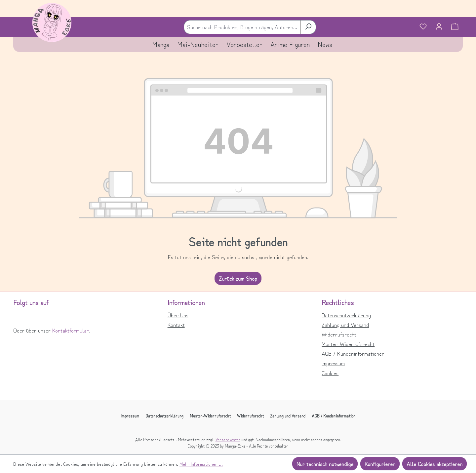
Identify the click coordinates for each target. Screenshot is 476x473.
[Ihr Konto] (439, 27)
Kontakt (176, 325)
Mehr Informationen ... (201, 464)
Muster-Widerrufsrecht (348, 344)
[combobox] (242, 27)
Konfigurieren (380, 464)
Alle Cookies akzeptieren (435, 464)
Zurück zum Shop (238, 278)
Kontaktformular (70, 330)
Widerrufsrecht (339, 334)
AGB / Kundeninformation (334, 416)
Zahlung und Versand (345, 325)
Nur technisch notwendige (325, 464)
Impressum (333, 363)
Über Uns (178, 315)
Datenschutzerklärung (346, 315)
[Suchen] (308, 27)
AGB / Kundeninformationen (353, 353)
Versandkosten (228, 439)
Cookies (330, 373)
